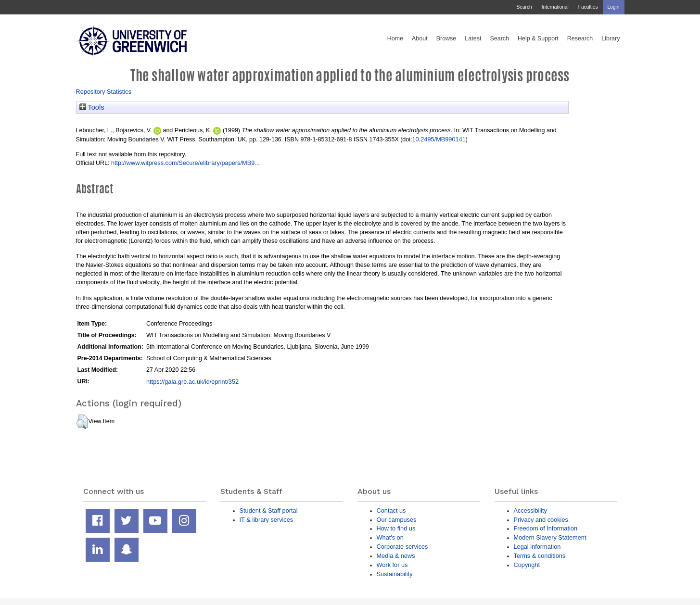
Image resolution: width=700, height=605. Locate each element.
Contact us (391, 510)
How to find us (396, 528)
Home (395, 38)
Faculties (588, 7)
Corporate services (402, 547)
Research (580, 38)
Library (611, 38)
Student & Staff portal (269, 510)
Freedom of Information (546, 528)
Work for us (392, 565)
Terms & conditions (540, 556)
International (555, 7)
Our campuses (397, 520)
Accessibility (530, 510)
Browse (446, 38)
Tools (92, 107)
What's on (390, 537)
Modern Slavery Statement (550, 537)
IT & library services (267, 520)
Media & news (396, 556)
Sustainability (395, 574)
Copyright (527, 565)
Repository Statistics (104, 92)
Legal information (537, 547)
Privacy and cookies (541, 520)
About (420, 38)
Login (614, 7)
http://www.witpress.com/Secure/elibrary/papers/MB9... (185, 163)
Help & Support (538, 38)
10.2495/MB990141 (439, 139)
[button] (82, 422)
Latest (473, 38)
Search (524, 7)
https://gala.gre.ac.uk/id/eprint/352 (192, 382)
